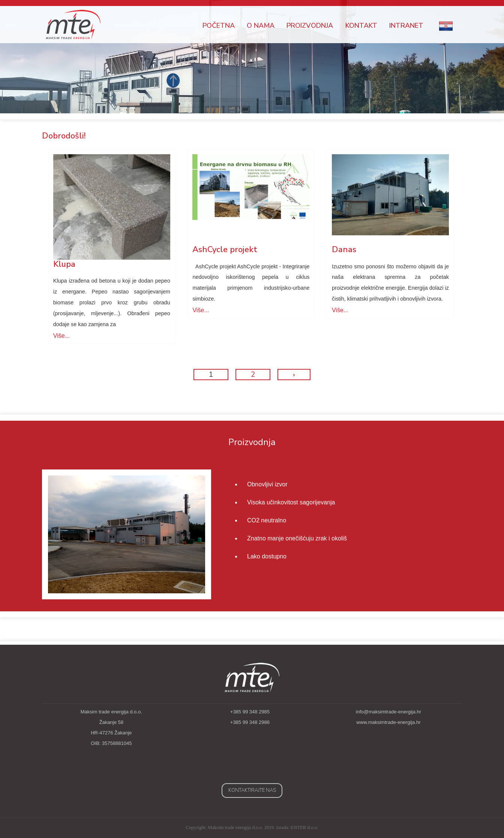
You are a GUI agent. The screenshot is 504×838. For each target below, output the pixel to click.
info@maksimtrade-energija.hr (388, 712)
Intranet (406, 26)
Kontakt (361, 26)
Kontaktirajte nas (252, 790)
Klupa (64, 264)
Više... (61, 336)
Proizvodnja (310, 26)
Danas (344, 250)
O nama (261, 26)
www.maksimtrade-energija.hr (388, 722)
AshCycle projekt (225, 250)
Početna (219, 26)
